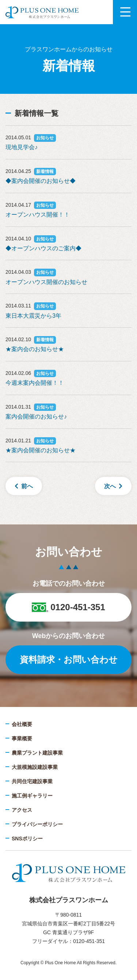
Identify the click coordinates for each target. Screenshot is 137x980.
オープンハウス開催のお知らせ (46, 282)
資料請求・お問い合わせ (69, 660)
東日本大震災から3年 (33, 316)
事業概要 (22, 738)
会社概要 (22, 724)
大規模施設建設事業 (35, 767)
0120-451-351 (68, 607)
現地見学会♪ (22, 147)
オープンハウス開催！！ (38, 215)
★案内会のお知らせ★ (35, 349)
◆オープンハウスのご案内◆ (43, 248)
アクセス (22, 810)
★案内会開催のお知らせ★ (41, 450)
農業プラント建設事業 (37, 753)
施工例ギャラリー (32, 796)
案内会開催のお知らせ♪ (36, 417)
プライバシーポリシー (37, 824)
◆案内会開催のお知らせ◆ (41, 181)
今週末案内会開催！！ (35, 383)
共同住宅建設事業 (32, 781)
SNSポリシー (27, 839)
